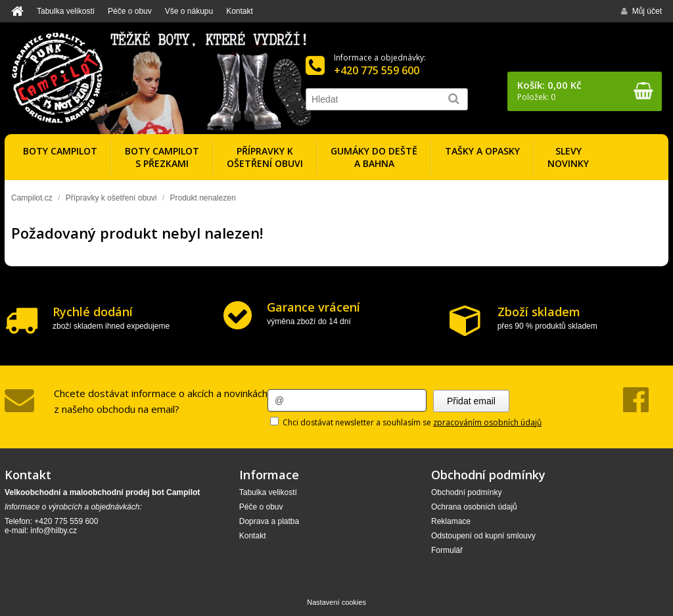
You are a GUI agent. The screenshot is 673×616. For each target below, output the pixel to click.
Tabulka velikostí (66, 11)
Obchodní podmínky (466, 492)
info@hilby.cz (54, 531)
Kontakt (240, 11)
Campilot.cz (32, 198)
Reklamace (451, 521)
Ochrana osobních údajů (474, 507)
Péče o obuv (130, 11)
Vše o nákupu (189, 11)
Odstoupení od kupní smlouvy (483, 536)
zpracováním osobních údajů (487, 422)
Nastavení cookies (336, 602)
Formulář (447, 550)
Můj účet (641, 11)
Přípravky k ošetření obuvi (111, 198)
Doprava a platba (269, 521)
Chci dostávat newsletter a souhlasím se (406, 422)
